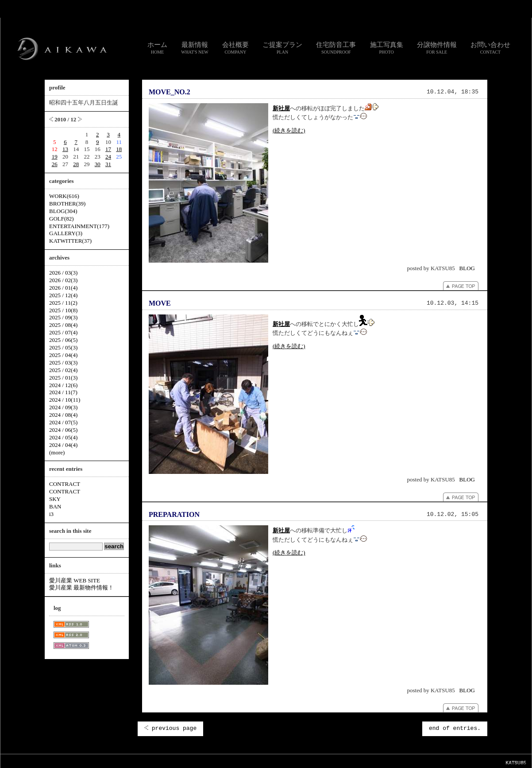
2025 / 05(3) (63, 347)
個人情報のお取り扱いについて (270, 761)
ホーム (157, 48)
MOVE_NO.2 (170, 92)
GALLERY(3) (66, 233)
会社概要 (235, 48)
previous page (170, 728)
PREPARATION (174, 514)
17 (108, 149)
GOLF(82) (62, 219)
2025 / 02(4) (63, 370)
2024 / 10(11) (65, 400)
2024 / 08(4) (63, 415)
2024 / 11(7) (63, 392)
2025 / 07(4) (63, 332)
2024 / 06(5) (63, 430)
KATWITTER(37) (70, 241)
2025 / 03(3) (63, 363)
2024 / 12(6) (63, 385)
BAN (55, 506)
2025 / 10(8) (63, 310)
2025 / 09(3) (63, 317)
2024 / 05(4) (63, 437)
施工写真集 (387, 48)
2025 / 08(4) (63, 325)
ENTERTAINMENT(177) (79, 226)
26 (55, 164)
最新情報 (195, 48)
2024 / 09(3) (63, 407)
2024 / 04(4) (63, 445)
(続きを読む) (289, 130)
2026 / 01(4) (63, 288)
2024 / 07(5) (63, 422)
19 (55, 157)
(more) (57, 452)
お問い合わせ (490, 48)
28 (76, 164)
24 (108, 157)
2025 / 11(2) (63, 303)
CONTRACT (65, 484)
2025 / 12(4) (63, 295)
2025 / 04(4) (63, 355)
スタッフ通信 (168, 761)
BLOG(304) (63, 211)
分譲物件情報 (437, 48)
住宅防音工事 (336, 48)
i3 (51, 514)
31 (108, 164)
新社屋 (281, 108)
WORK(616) (64, 196)
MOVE (160, 303)
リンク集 (225, 761)
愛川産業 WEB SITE (75, 580)
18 (119, 149)
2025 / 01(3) (63, 378)
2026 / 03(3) (63, 273)
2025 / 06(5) (63, 340)
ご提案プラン (282, 48)
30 (98, 164)
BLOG (467, 268)
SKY (55, 499)
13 (65, 149)
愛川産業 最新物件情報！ (81, 588)
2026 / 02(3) (63, 280)
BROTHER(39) (67, 204)
